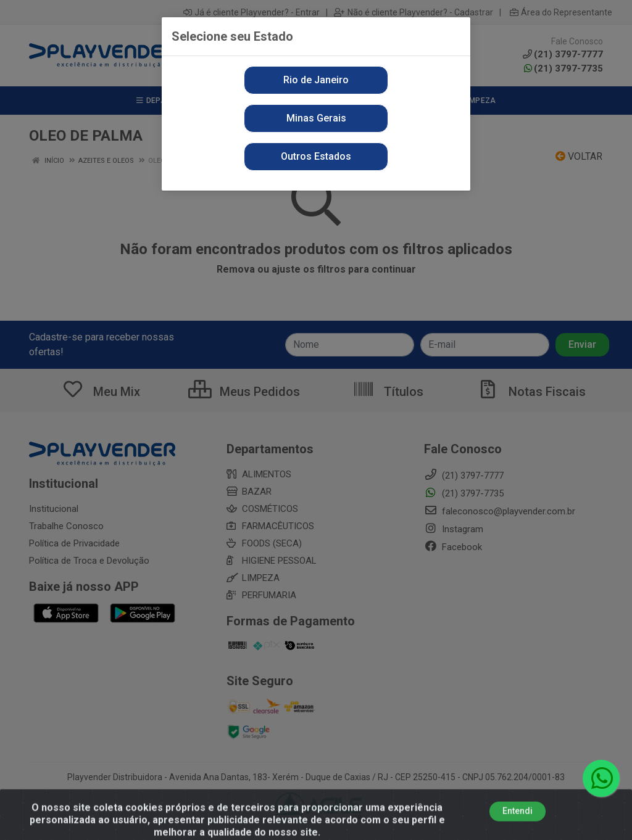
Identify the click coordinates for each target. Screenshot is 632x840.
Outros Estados (316, 156)
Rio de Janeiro (316, 80)
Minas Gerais (316, 118)
